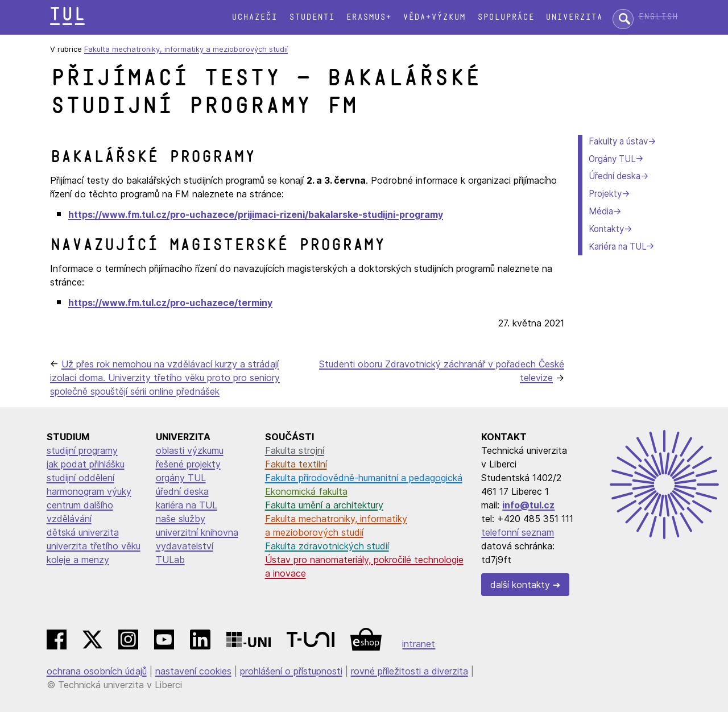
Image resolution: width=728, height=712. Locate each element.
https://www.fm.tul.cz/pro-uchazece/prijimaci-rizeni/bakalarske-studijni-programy (256, 214)
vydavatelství (185, 546)
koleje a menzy (78, 560)
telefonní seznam (518, 532)
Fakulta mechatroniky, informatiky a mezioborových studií (186, 49)
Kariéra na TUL (617, 247)
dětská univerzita (83, 532)
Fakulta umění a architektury (324, 505)
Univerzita (574, 17)
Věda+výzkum (434, 17)
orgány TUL (181, 478)
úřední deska (182, 491)
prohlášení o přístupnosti (291, 671)
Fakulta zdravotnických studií (327, 546)
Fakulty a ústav (618, 141)
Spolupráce (506, 17)
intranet (419, 644)
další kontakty (520, 585)
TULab (170, 560)
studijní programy (82, 450)
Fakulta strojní (295, 450)
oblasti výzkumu (190, 450)
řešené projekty (188, 464)
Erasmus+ (369, 17)
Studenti (312, 17)
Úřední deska (615, 176)
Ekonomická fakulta (306, 491)
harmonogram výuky (89, 491)
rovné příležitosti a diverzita (409, 671)
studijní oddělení (80, 478)
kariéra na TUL (187, 505)
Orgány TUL (612, 159)
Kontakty (606, 229)
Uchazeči (254, 17)
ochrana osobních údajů (97, 671)
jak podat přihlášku (86, 464)
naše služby (181, 519)
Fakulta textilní (296, 464)
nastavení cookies (193, 671)
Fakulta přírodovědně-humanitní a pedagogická (364, 478)
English (658, 17)
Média (601, 211)
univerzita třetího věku (94, 546)
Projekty (605, 194)
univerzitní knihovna (197, 532)
